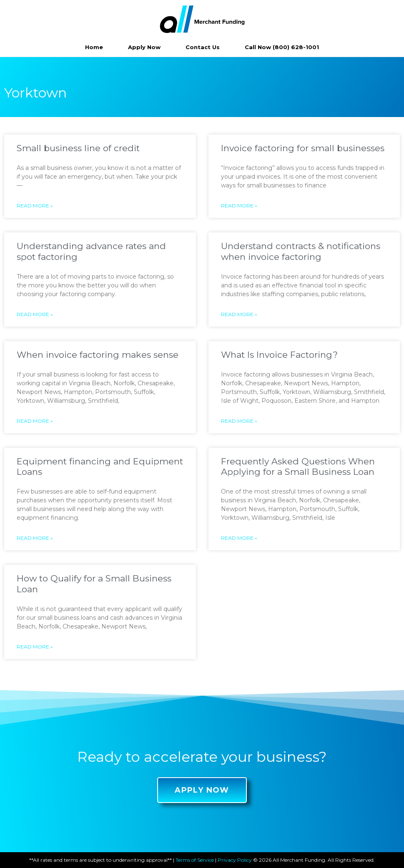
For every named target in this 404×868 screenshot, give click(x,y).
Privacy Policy (235, 860)
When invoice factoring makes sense (98, 355)
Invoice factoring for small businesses (303, 148)
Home (94, 47)
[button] (202, 790)
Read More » (35, 206)
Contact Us (203, 47)
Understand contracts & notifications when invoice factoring (301, 251)
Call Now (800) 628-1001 (282, 47)
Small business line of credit (78, 148)
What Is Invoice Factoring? (279, 355)
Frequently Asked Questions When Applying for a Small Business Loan (298, 466)
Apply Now (144, 47)
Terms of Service (195, 860)
